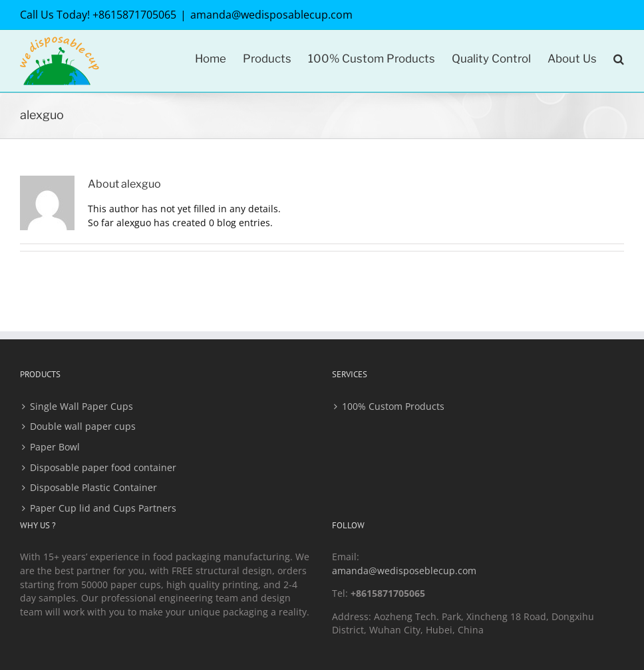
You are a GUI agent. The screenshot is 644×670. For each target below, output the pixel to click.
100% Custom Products (393, 406)
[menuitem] (219, 58)
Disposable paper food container (103, 467)
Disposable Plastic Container (93, 487)
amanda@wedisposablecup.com (271, 15)
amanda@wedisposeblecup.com (404, 571)
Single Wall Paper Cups (81, 406)
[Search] (619, 58)
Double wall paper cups (83, 426)
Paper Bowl (55, 447)
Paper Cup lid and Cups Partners (103, 508)
